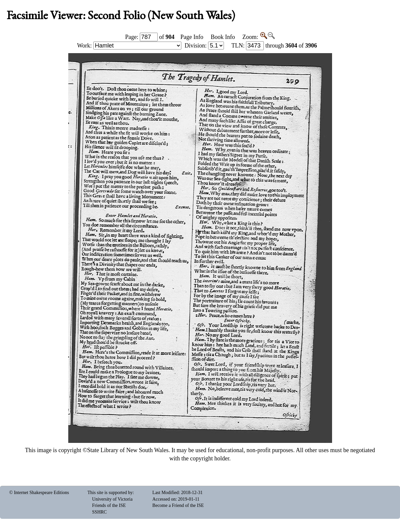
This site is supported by (110, 493)
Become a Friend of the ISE (178, 505)
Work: (129, 46)
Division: (204, 46)
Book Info (223, 37)
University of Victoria (112, 499)
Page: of (150, 37)
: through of (274, 46)
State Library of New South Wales (128, 450)
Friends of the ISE (109, 505)
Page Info (192, 37)
